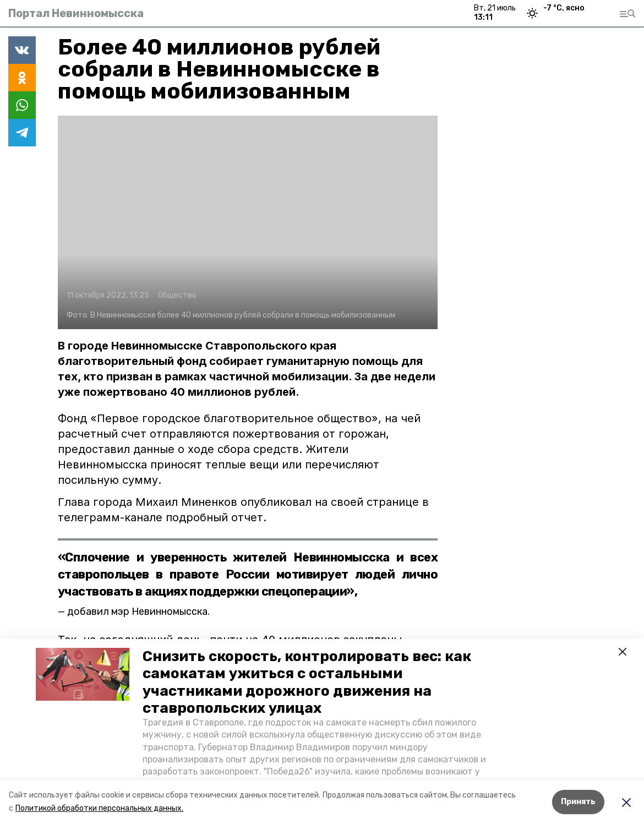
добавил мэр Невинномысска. (138, 612)
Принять (578, 802)
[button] (83, 674)
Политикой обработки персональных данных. (99, 808)
